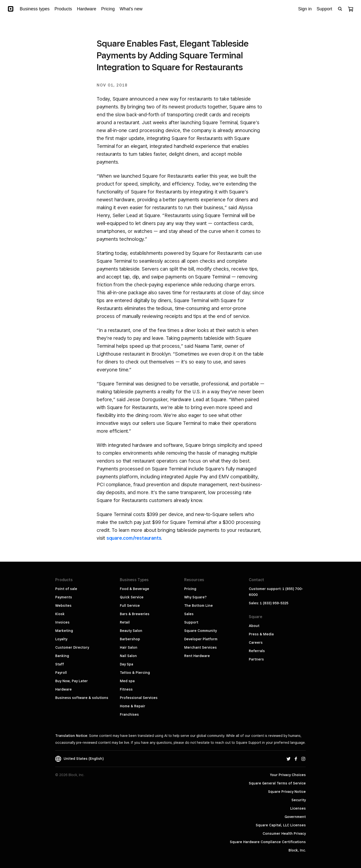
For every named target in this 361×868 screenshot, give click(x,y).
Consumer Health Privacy (284, 833)
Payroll (61, 673)
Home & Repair (133, 706)
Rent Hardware (197, 656)
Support (191, 622)
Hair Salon (129, 647)
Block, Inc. (297, 850)
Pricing (190, 589)
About (254, 626)
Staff (60, 664)
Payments (64, 597)
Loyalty (61, 639)
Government (295, 817)
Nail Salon (128, 656)
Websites (63, 606)
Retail (125, 622)
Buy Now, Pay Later (72, 681)
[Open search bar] (340, 9)
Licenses (298, 808)
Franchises (129, 714)
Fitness (126, 689)
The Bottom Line (199, 606)
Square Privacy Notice (287, 792)
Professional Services (139, 698)
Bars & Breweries (135, 614)
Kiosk (60, 614)
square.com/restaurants (134, 538)
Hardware (63, 689)
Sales (189, 614)
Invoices (62, 622)
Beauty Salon (131, 631)
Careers (256, 642)
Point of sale (66, 589)
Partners (256, 659)
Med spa (127, 681)
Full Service (130, 606)
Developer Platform (201, 639)
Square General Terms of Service (277, 783)
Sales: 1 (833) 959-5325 (269, 603)
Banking (62, 656)
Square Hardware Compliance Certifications (268, 842)
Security (299, 800)
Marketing (64, 631)
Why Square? (195, 597)
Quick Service (132, 597)
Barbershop (130, 639)
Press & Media (261, 634)
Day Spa (126, 664)
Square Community (200, 631)
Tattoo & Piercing (135, 673)
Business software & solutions (82, 698)
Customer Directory (72, 647)
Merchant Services (200, 647)
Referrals (257, 651)
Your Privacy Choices (288, 775)
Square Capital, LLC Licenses (281, 825)
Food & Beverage (135, 589)
